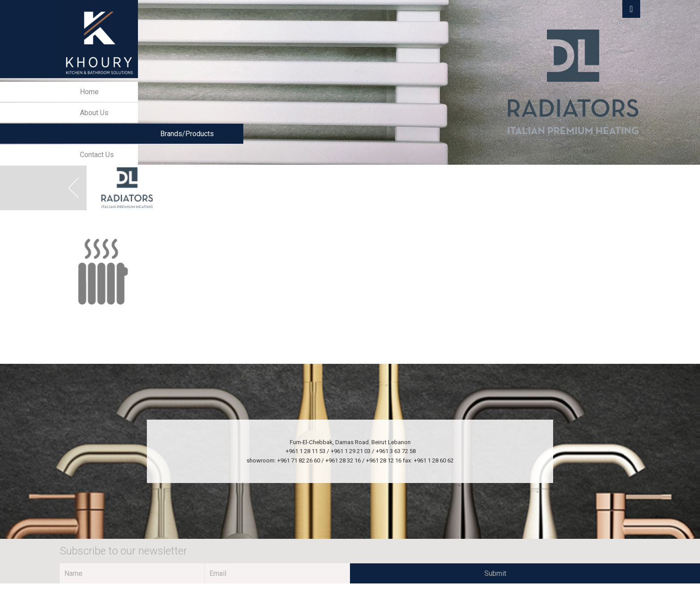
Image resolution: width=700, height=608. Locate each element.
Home (89, 92)
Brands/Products (187, 134)
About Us (94, 113)
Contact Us (97, 155)
